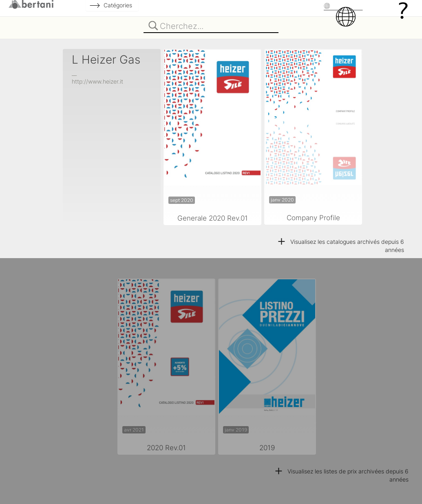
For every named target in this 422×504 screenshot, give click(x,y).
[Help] (403, 10)
